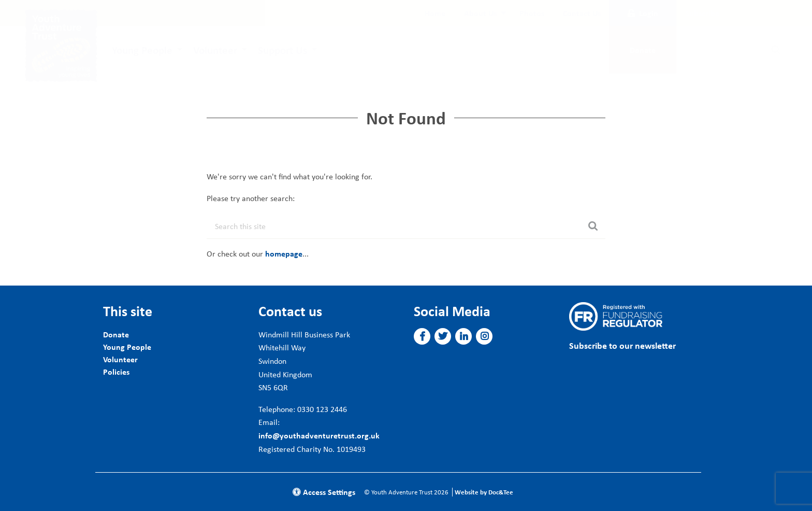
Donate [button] (643, 50)
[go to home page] (61, 45)
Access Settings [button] (324, 492)
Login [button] (643, 13)
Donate (116, 334)
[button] (422, 336)
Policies (116, 372)
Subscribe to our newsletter (622, 345)
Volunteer (215, 50)
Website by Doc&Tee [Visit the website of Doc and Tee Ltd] (484, 492)
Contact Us (582, 13)
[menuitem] (435, 13)
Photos (532, 13)
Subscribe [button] (702, 13)
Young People (142, 50)
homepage (284, 253)
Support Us (282, 50)
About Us (480, 13)
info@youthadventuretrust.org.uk (319, 435)
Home (435, 13)
